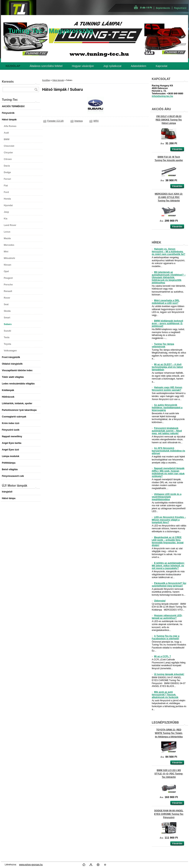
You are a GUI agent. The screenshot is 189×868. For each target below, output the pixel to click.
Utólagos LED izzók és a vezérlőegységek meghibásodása (167, 497)
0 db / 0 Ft (146, 8)
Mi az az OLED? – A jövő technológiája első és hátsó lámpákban (167, 367)
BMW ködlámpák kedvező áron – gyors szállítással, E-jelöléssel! (167, 323)
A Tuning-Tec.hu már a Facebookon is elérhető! (166, 637)
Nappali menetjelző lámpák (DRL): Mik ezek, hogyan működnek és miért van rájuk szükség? (168, 472)
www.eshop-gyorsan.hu (31, 865)
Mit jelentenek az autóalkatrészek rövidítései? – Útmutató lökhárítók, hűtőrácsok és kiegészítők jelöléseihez (169, 277)
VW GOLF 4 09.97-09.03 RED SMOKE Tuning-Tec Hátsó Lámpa (169, 120)
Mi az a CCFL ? (161, 656)
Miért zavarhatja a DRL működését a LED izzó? (166, 302)
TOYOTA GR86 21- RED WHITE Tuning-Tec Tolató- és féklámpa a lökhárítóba (169, 733)
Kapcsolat (162, 66)
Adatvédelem (139, 66)
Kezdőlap (46, 80)
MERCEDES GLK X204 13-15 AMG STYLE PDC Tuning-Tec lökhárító (169, 197)
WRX (96, 121)
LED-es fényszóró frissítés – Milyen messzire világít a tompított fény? (169, 520)
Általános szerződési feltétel (46, 66)
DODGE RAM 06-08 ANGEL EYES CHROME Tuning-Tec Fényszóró (169, 814)
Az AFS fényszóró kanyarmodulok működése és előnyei (168, 451)
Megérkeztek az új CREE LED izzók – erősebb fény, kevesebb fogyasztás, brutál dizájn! (168, 541)
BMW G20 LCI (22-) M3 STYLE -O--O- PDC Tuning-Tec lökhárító (169, 774)
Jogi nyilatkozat (112, 66)
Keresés (8, 82)
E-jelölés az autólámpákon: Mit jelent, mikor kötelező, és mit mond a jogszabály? (168, 566)
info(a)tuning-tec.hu (162, 96)
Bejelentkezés (163, 8)
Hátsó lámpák (58, 80)
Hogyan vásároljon (83, 66)
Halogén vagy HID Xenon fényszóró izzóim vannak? (167, 389)
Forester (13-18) (55, 121)
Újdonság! (159, 601)
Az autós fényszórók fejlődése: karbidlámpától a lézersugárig (167, 408)
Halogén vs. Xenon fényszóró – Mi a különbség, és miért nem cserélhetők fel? (168, 252)
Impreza (79, 121)
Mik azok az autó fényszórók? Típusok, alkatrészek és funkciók (165, 695)
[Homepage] (13, 66)
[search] (36, 89)
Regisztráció (180, 8)
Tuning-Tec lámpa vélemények (163, 345)
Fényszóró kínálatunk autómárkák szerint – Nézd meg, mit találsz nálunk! (167, 431)
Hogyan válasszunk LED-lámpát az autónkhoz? (167, 617)
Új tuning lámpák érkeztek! (168, 674)
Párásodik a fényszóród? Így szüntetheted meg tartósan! (169, 585)
